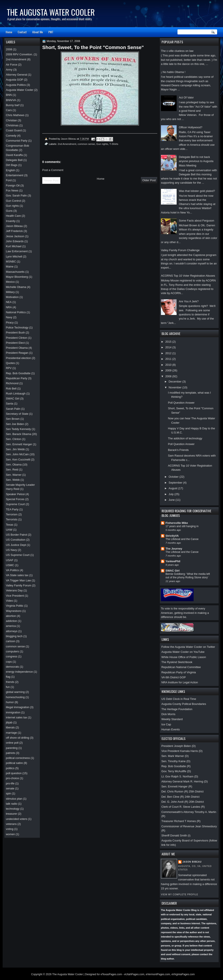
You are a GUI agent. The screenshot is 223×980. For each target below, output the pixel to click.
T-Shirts (114, 144)
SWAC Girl (172, 571)
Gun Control (13, 201)
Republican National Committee (181, 667)
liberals (10, 727)
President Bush (15, 333)
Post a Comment (53, 170)
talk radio (12, 804)
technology (13, 809)
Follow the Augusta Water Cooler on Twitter (188, 647)
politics (10, 768)
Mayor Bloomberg (17, 277)
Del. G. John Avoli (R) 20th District (183, 802)
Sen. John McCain (17, 454)
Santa (10, 404)
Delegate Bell (14, 160)
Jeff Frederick (14, 231)
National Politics (16, 312)
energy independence (19, 672)
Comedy (11, 136)
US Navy (11, 550)
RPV (9, 368)
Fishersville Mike (177, 523)
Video (9, 601)
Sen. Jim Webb (15, 449)
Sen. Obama (14, 465)
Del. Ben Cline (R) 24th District (180, 797)
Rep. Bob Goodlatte (18, 373)
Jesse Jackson (15, 236)
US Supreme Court (18, 555)
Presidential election (18, 358)
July (171, 494)
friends (10, 682)
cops (9, 662)
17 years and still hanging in (182, 526)
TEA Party (12, 509)
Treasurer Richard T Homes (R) (181, 821)
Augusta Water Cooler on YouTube (183, 652)
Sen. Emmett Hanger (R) (177, 786)
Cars (9, 110)
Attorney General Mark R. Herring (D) (185, 781)
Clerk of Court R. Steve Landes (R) (183, 807)
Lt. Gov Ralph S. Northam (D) (180, 776)
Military (10, 292)
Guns (9, 211)
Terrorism (12, 514)
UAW (9, 530)
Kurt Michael (14, 246)
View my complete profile (180, 895)
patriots (10, 753)
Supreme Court (15, 504)
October (174, 477)
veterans (11, 824)
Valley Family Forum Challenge (180, 250)
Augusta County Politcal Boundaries (184, 704)
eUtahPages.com (134, 974)
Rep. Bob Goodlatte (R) (176, 766)
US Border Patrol (16, 535)
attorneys (12, 631)
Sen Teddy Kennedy (18, 429)
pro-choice (12, 778)
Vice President (15, 596)
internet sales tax (16, 717)
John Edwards (15, 241)
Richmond (12, 383)
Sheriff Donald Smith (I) (176, 835)
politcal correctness (18, 758)
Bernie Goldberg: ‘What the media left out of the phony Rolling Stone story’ (188, 576)
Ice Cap (166, 724)
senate (10, 788)
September (176, 483)
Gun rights (102, 144)
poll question (14, 773)
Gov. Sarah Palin (16, 195)
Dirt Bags (12, 165)
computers (12, 651)
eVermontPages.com (158, 974)
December (175, 382)
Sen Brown (13, 419)
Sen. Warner (14, 475)
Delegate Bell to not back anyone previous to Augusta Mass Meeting (196, 161)
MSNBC (11, 262)
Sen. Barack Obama (19, 434)
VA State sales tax (17, 575)
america (11, 626)
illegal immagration (18, 707)
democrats (12, 667)
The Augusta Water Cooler (51, 12)
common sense (86, 144)
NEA (9, 302)
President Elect (15, 343)
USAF (10, 560)
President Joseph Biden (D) (178, 746)
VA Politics (12, 570)
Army (9, 70)
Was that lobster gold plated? (197, 191)
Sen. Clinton (14, 439)
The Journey (174, 549)
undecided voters (17, 819)
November (175, 387)
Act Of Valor (186, 97)
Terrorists (12, 519)
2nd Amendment (67, 144)
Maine (10, 267)
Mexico (10, 282)
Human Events (171, 729)
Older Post (149, 180)
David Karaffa (14, 155)
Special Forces (15, 499)
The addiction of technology (185, 438)
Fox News (12, 190)
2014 (169, 347)
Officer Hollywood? (191, 127)
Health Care (13, 216)
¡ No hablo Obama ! (173, 72)
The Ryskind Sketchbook (177, 662)
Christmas (12, 125)
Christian (11, 120)
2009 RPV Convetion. (19, 54)
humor (10, 702)
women (10, 834)
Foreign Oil (13, 185)
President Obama (17, 348)
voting (10, 829)
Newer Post (51, 180)
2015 (169, 342)
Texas (10, 525)
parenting (12, 748)
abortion (11, 616)
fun (8, 687)
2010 (169, 365)
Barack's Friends (178, 450)
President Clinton (17, 338)
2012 (169, 353)
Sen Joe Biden (15, 424)
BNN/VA (11, 100)
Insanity (11, 221)
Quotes (10, 363)
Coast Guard (14, 130)
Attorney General (16, 75)
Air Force (12, 65)
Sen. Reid (12, 470)
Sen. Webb (13, 480)
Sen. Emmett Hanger (19, 444)
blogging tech (14, 636)
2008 (169, 376)
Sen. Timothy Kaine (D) (176, 761)
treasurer (11, 814)
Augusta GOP (14, 80)
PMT (51, 32)
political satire (14, 763)
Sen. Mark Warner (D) (175, 756)
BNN (9, 95)
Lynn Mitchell (14, 256)
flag (8, 677)
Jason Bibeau (192, 862)
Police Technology (17, 328)
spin (8, 793)
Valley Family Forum (19, 585)
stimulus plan (14, 799)
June (172, 500)
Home (9, 32)
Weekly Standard (172, 719)
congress (12, 656)
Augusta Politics (16, 85)
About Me (38, 32)
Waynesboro (14, 611)
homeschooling (15, 697)
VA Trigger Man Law (18, 580)
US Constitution (16, 540)
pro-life (10, 783)
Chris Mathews (15, 115)
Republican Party (17, 378)
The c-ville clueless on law (177, 51)
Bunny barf (13, 105)
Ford (9, 180)
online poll (12, 743)
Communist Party (17, 141)
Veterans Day (14, 590)
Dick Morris (168, 714)
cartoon (11, 641)
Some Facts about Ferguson (196, 221)
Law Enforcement (17, 251)
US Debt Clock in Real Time (179, 699)
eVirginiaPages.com (183, 974)
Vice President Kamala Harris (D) (182, 751)
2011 (169, 359)
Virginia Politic (15, 606)
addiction (11, 621)
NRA (9, 307)
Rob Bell (11, 388)
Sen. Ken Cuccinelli (18, 460)
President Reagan (17, 353)
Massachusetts (15, 272)
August (173, 488)
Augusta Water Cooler (20, 90)
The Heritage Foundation (177, 709)
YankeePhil (173, 561)
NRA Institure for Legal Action (180, 682)
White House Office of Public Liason (184, 657)
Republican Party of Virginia (179, 672)
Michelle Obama (16, 287)
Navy (9, 317)
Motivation (12, 297)
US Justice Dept (16, 545)
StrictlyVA (172, 536)
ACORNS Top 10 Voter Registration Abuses (188, 276)
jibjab (9, 722)
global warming (15, 692)
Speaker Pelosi (15, 494)
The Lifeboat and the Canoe (182, 539)
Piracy (10, 322)
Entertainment (15, 175)
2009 (169, 370)
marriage (11, 733)
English (10, 170)
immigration (13, 712)
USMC (10, 565)
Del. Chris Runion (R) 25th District (182, 791)
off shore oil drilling (18, 738)
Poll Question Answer (181, 403)
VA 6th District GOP (174, 677)
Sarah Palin (13, 409)
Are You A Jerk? (189, 301)
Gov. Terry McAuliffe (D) (176, 771)
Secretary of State (17, 414)
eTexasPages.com (111, 974)
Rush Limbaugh (16, 394)
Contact (22, 32)
